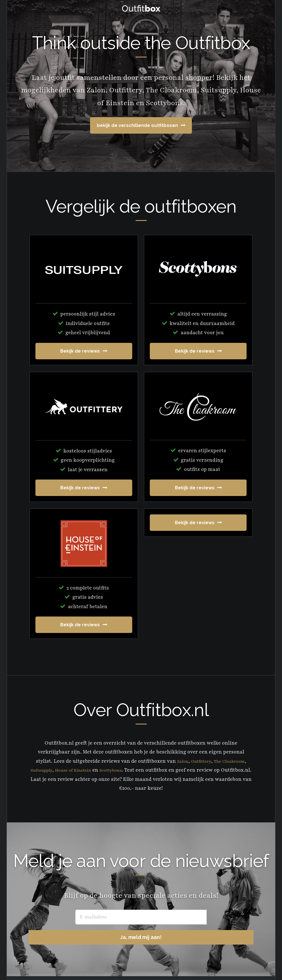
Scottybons (132, 770)
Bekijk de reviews (80, 351)
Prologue (111, 966)
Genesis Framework (154, 966)
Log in (218, 966)
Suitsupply (52, 770)
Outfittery (199, 761)
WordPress (194, 966)
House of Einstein (89, 770)
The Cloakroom (232, 761)
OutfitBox (141, 8)
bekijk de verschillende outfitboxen (137, 125)
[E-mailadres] (100, 917)
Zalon (178, 761)
